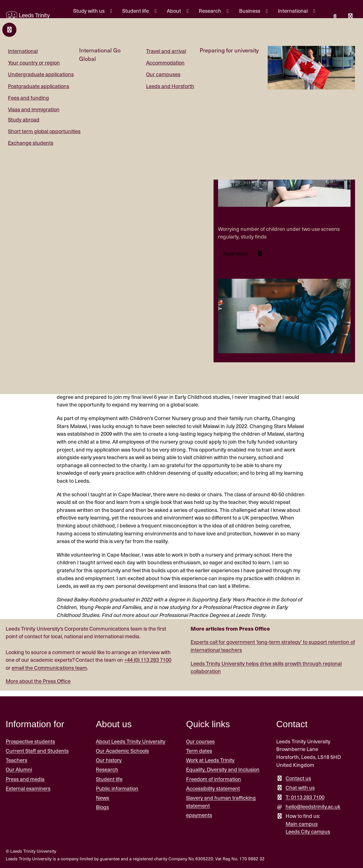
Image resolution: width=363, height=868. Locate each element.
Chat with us (300, 787)
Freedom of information (214, 779)
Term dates (199, 751)
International (23, 51)
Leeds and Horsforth (170, 86)
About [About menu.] (174, 11)
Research (107, 769)
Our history (109, 760)
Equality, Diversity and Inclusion (223, 769)
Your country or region (34, 62)
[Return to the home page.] (28, 18)
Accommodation (165, 62)
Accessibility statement (213, 788)
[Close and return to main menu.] (9, 30)
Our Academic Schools (122, 751)
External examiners (28, 788)
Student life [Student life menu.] (136, 11)
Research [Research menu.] (211, 11)
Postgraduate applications (39, 86)
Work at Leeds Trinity (210, 760)
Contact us (298, 778)
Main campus (302, 824)
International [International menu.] (293, 11)
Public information (117, 788)
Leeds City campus (308, 831)
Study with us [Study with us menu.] (89, 11)
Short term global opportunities (44, 131)
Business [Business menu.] (250, 11)
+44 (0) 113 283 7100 (148, 660)
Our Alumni (19, 769)
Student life (109, 779)
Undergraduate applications (41, 74)
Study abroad (24, 119)
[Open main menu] (350, 17)
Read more (236, 253)
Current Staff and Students (37, 751)
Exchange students (31, 143)
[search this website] (335, 17)
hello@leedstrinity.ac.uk (313, 806)
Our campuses (163, 74)
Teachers (16, 760)
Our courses (200, 741)
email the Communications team (49, 668)
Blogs (102, 807)
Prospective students (30, 741)
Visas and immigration (34, 109)
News (103, 798)
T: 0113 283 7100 (305, 797)
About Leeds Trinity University (131, 741)
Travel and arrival (166, 51)
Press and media (25, 779)
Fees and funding (29, 98)
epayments (199, 815)
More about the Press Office (38, 681)
